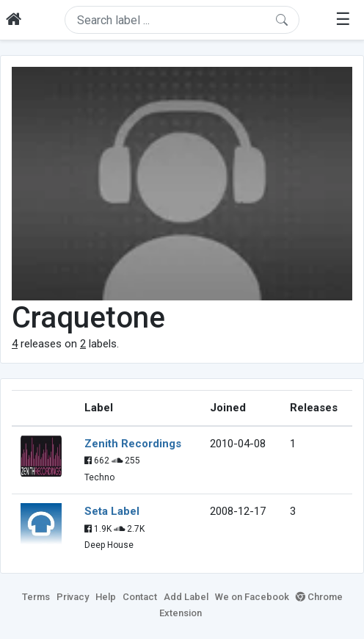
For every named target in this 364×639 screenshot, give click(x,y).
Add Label (186, 597)
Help (106, 597)
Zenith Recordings (133, 444)
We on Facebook (252, 597)
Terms (36, 597)
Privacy (73, 597)
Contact (140, 597)
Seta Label (112, 511)
